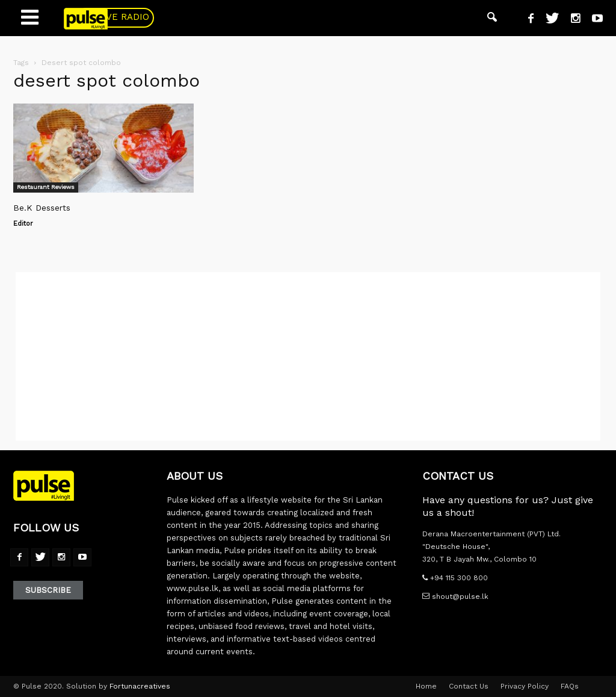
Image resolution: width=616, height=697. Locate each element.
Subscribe (48, 590)
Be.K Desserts (42, 208)
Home (426, 686)
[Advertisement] (308, 356)
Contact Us (469, 686)
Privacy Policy (525, 686)
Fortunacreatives (140, 686)
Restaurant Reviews (46, 187)
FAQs (570, 686)
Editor (23, 224)
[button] (492, 18)
